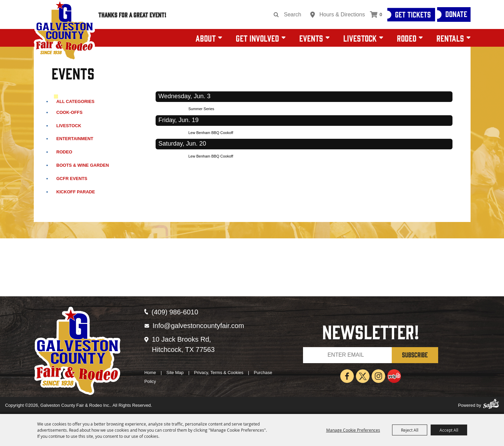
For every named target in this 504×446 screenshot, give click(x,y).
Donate (456, 14)
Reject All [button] (410, 430)
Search (276, 15)
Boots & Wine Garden (83, 165)
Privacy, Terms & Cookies (219, 373)
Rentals (450, 38)
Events (311, 38)
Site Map (175, 373)
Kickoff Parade (76, 192)
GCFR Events (72, 179)
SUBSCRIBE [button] (415, 354)
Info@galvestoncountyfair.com (198, 326)
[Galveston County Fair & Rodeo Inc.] (64, 31)
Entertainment (75, 139)
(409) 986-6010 (175, 312)
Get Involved (257, 38)
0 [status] (381, 14)
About (206, 38)
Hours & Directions (342, 14)
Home (150, 373)
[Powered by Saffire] (491, 405)
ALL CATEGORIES (75, 101)
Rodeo (407, 38)
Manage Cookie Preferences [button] (353, 430)
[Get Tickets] (411, 15)
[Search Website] (295, 15)
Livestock (360, 38)
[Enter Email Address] (347, 355)
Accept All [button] (449, 430)
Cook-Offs (69, 112)
